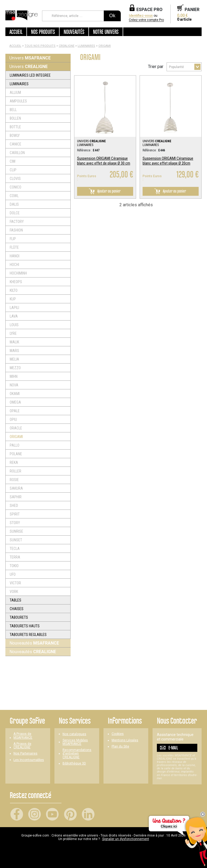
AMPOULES (18, 101)
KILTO (14, 290)
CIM (13, 161)
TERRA (15, 557)
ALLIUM (15, 93)
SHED (14, 506)
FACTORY (17, 222)
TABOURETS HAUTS (25, 626)
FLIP (13, 239)
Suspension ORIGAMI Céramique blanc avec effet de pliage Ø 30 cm (104, 161)
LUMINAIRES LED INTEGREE (30, 75)
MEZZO (15, 368)
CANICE (15, 144)
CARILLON (17, 153)
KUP (13, 299)
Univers (30, 58)
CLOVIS (15, 179)
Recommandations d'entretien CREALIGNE (77, 754)
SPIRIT (15, 514)
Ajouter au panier (104, 191)
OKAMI (15, 394)
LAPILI (14, 308)
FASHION (16, 230)
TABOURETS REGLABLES (28, 635)
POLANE (16, 454)
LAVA (14, 316)
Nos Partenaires (25, 754)
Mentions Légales (125, 740)
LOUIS (14, 325)
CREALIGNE (67, 46)
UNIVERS (92, 141)
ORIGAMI (105, 46)
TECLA (15, 549)
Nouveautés (34, 643)
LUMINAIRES (86, 46)
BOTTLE (15, 127)
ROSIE (14, 480)
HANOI (15, 256)
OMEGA (15, 402)
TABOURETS (19, 617)
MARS (14, 351)
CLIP (13, 170)
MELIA (14, 359)
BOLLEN (15, 118)
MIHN (14, 376)
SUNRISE (16, 531)
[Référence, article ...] (73, 16)
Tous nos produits (40, 46)
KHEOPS (16, 282)
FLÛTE (14, 247)
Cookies (118, 734)
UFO (13, 574)
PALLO (15, 445)
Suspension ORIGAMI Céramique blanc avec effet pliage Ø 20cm (168, 161)
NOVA (14, 385)
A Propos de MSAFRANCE (23, 736)
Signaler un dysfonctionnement (126, 839)
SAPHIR (16, 497)
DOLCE (15, 213)
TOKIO (14, 566)
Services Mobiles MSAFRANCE (75, 742)
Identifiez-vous (141, 16)
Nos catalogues (74, 734)
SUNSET (16, 540)
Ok (112, 16)
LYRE (13, 333)
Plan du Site (120, 747)
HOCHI (14, 265)
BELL (13, 110)
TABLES (15, 600)
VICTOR (15, 583)
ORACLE (16, 428)
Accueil (16, 32)
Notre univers (106, 32)
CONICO (15, 187)
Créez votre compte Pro (146, 20)
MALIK (14, 342)
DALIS (14, 204)
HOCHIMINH (18, 273)
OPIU (13, 419)
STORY (15, 523)
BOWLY (15, 136)
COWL (14, 196)
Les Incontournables (29, 760)
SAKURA (16, 488)
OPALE (15, 411)
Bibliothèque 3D (74, 764)
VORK (14, 592)
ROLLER (15, 471)
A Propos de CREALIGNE (22, 746)
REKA (14, 463)
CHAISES (17, 609)
